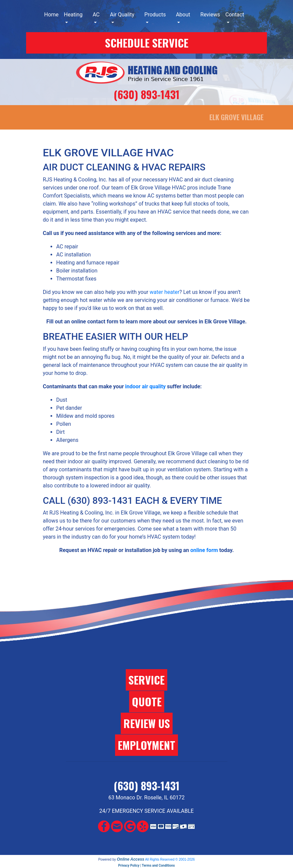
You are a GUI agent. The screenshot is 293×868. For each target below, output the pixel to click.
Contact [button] (235, 15)
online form (204, 550)
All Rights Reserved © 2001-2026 (170, 859)
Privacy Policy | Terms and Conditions (146, 865)
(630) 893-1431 (147, 94)
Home (51, 15)
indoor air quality (145, 386)
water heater (164, 292)
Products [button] (155, 15)
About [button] (183, 15)
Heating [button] (73, 15)
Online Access (130, 859)
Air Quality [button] (122, 15)
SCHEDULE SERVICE (147, 43)
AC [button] (96, 15)
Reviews (210, 15)
